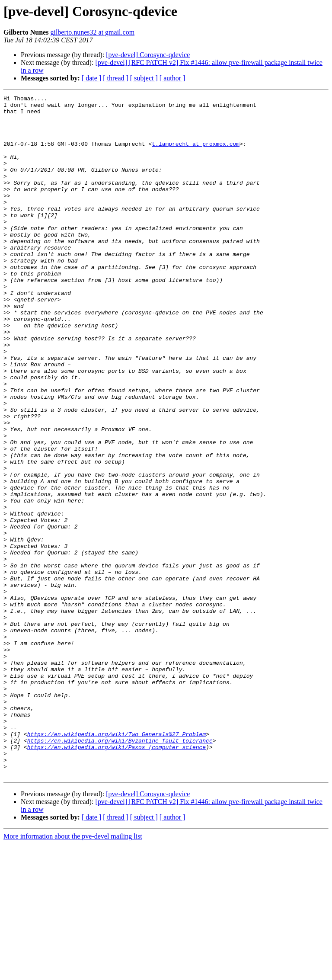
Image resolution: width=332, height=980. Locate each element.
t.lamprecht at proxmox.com (196, 154)
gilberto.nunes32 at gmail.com (92, 32)
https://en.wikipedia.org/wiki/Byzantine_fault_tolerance (120, 870)
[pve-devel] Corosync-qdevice (148, 55)
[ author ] (172, 78)
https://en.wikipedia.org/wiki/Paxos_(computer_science (117, 878)
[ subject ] (144, 78)
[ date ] (91, 78)
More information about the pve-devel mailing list (73, 972)
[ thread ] (116, 78)
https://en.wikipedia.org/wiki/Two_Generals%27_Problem (117, 862)
